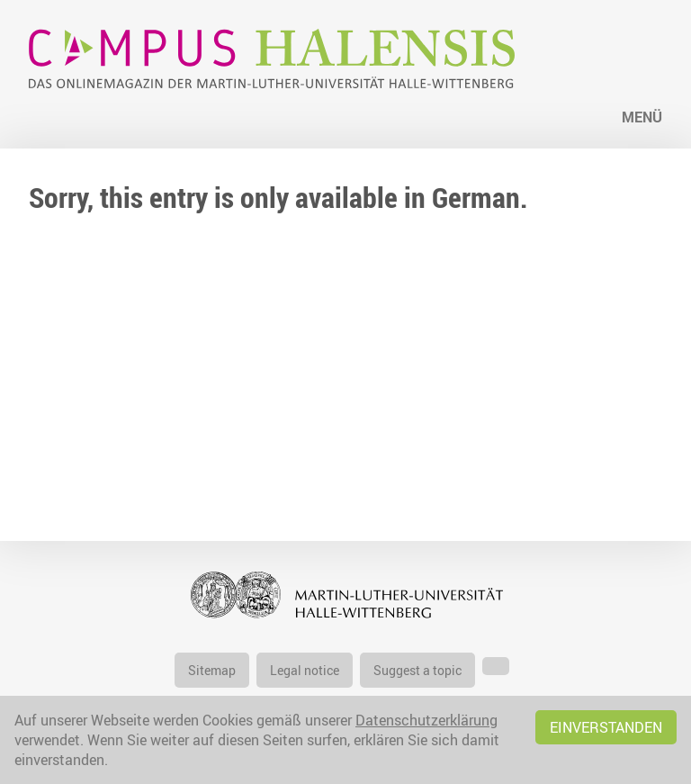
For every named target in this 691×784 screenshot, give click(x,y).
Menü (642, 117)
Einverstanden (606, 727)
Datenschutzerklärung (426, 720)
